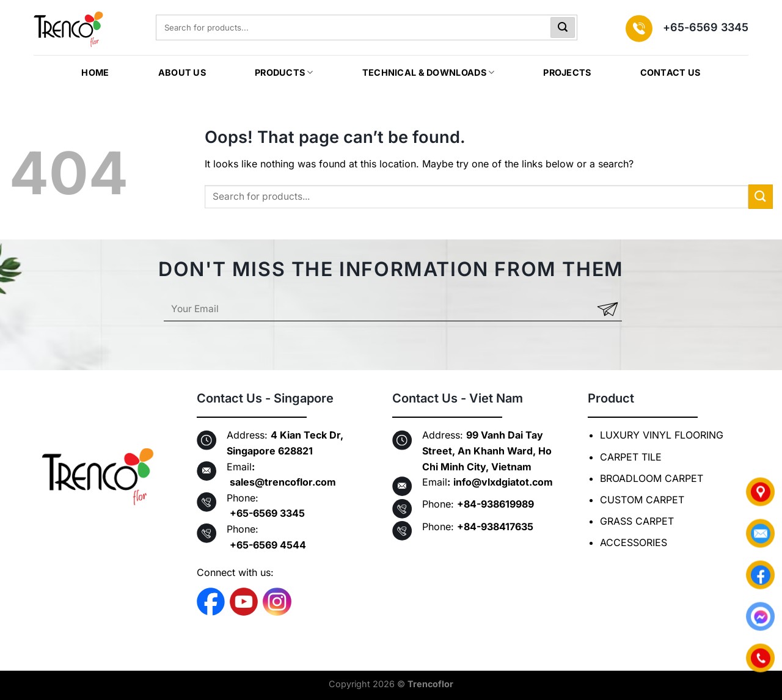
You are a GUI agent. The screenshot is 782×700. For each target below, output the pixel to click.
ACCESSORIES (634, 542)
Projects (567, 72)
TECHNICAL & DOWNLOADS (429, 72)
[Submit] (563, 27)
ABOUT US (182, 72)
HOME (95, 72)
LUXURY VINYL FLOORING (662, 435)
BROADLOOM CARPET (652, 478)
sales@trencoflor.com (283, 482)
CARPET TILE (631, 457)
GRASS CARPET (637, 521)
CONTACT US (671, 72)
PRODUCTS (284, 72)
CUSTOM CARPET (642, 500)
